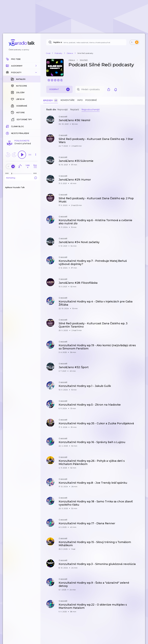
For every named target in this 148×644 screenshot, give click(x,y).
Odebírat (59, 89)
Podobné (91, 100)
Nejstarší (75, 110)
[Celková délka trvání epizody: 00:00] (36, 173)
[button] (22, 66)
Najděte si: (58, 42)
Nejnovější (63, 110)
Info (80, 100)
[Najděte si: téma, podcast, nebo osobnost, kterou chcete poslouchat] (86, 42)
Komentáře (68, 100)
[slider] (12, 174)
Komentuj (22, 178)
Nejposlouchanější (91, 110)
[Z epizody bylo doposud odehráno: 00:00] (8, 173)
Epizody (51, 100)
